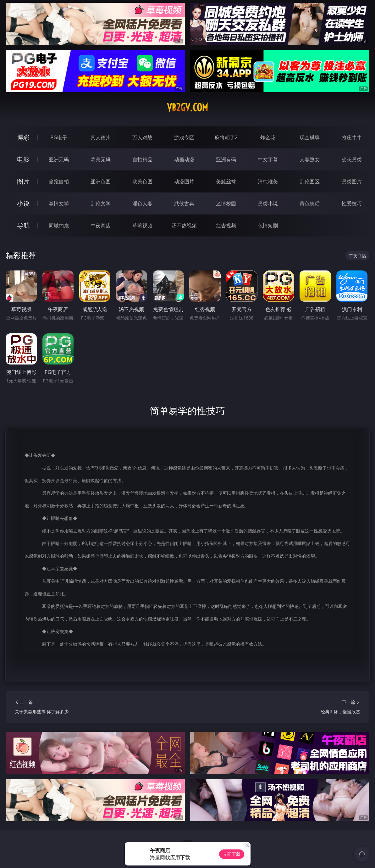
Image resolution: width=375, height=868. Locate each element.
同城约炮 (59, 225)
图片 (23, 181)
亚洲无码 (59, 159)
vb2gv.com (187, 108)
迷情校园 (226, 203)
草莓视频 (142, 225)
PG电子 (59, 137)
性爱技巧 (352, 203)
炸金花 (268, 137)
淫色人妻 (142, 203)
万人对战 (142, 137)
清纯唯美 (268, 181)
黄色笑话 (310, 203)
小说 (23, 203)
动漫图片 (184, 181)
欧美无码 (101, 159)
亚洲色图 (101, 181)
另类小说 (268, 203)
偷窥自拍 (59, 181)
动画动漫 (184, 159)
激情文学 (59, 203)
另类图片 (352, 181)
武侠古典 (184, 203)
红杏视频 (226, 225)
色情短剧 (268, 225)
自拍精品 (142, 159)
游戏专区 (184, 137)
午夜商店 (101, 225)
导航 (23, 225)
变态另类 (352, 159)
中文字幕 (268, 159)
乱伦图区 (310, 181)
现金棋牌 (310, 137)
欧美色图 (142, 181)
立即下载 (232, 854)
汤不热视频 (184, 225)
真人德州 (101, 137)
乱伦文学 (101, 203)
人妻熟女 (310, 159)
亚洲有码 (226, 159)
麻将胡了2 (226, 137)
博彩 (23, 137)
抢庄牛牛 (352, 137)
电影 (23, 159)
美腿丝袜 (226, 181)
